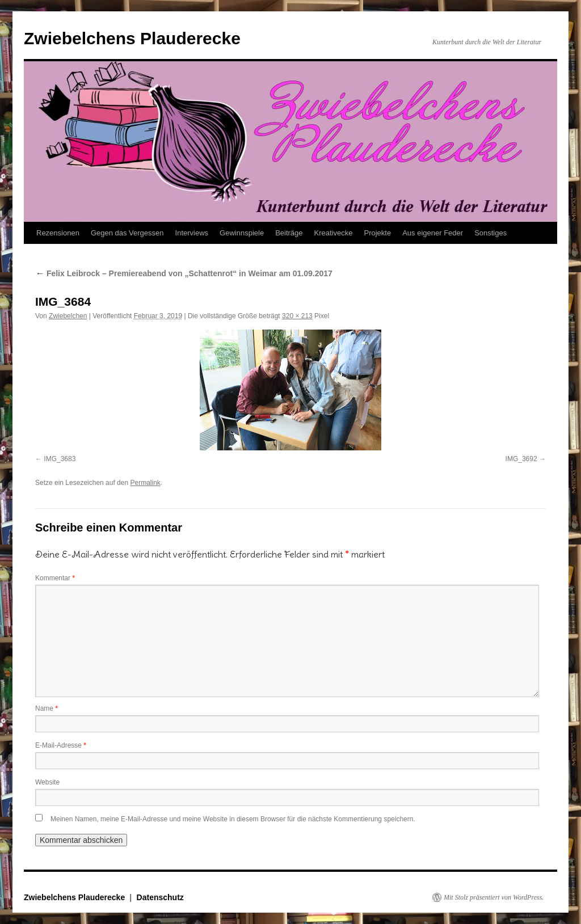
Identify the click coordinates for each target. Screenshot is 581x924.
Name (47, 708)
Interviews (192, 233)
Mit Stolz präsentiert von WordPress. (494, 897)
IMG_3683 (60, 459)
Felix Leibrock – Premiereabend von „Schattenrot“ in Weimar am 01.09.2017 (184, 273)
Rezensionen (58, 233)
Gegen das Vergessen (127, 233)
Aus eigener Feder (433, 233)
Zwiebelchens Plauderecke (132, 38)
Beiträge (289, 233)
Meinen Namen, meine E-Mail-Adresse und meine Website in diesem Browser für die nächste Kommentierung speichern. (233, 819)
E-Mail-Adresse (61, 745)
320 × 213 (297, 316)
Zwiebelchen (68, 316)
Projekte (377, 233)
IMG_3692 (521, 459)
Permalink (145, 483)
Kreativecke (334, 233)
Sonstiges (491, 233)
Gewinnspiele (242, 233)
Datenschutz (160, 897)
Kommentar (55, 578)
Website (47, 782)
